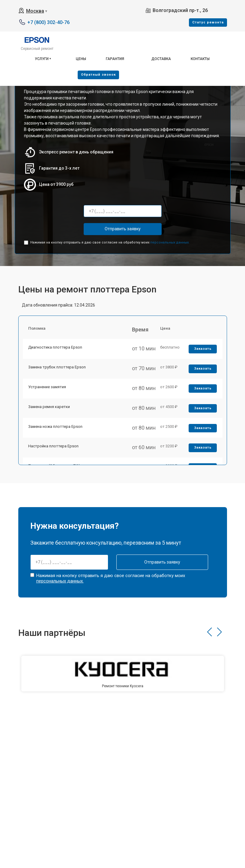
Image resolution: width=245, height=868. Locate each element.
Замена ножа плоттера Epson (56, 432)
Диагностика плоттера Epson (56, 349)
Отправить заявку (123, 229)
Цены (81, 59)
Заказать (202, 351)
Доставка (161, 59)
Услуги (42, 59)
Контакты (200, 59)
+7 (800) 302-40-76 (48, 22)
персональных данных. (170, 242)
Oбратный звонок (98, 75)
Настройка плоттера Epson (54, 453)
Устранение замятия (48, 391)
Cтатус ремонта (208, 22)
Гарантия (115, 59)
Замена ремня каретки (50, 411)
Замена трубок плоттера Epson (58, 370)
